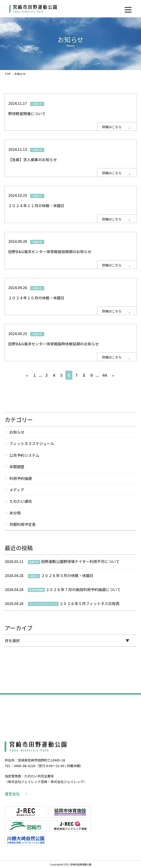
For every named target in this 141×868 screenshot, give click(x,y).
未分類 (15, 513)
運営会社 (16, 794)
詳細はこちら (116, 127)
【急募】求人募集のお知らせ (33, 159)
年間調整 (17, 467)
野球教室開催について (27, 113)
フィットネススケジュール (32, 443)
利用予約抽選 (21, 478)
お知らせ (17, 432)
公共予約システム (24, 455)
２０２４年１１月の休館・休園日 (36, 205)
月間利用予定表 (22, 524)
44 (104, 375)
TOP (8, 74)
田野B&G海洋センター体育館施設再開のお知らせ (50, 252)
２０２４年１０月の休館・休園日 (36, 298)
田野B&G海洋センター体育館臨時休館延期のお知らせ (54, 344)
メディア (17, 490)
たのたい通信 (21, 501)
